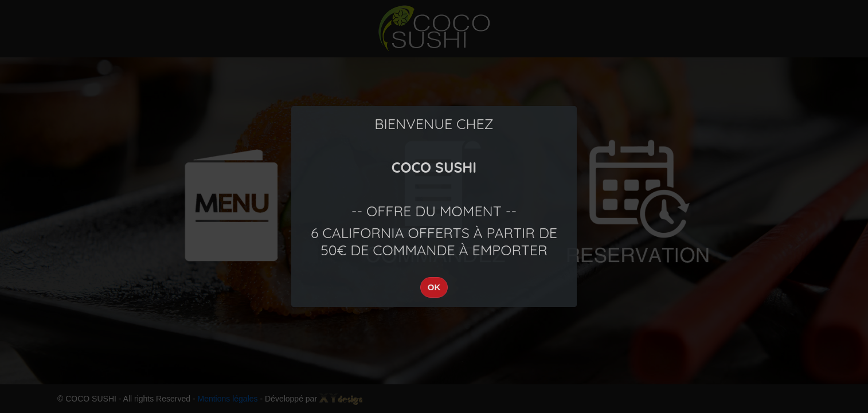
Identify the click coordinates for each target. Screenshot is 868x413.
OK (434, 287)
